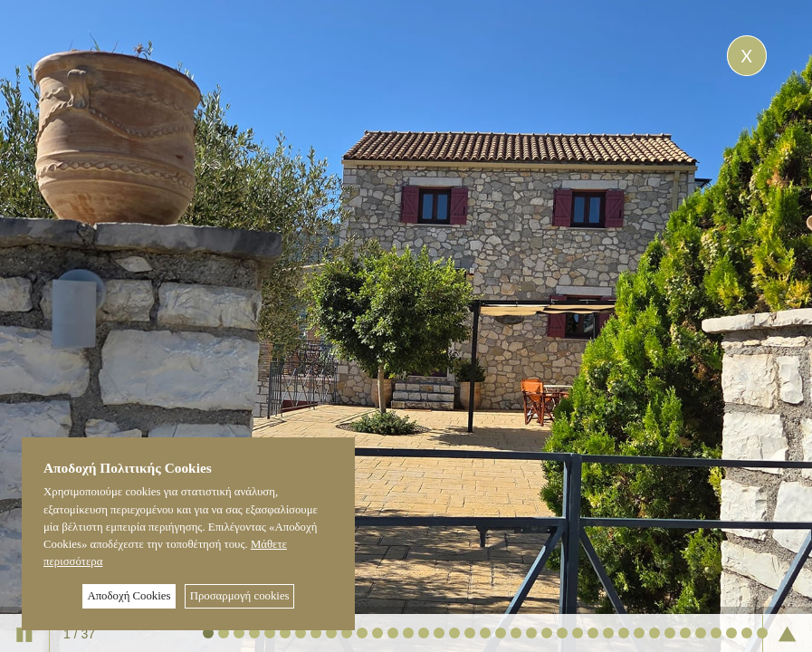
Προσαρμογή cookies (240, 596)
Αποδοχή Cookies (129, 596)
